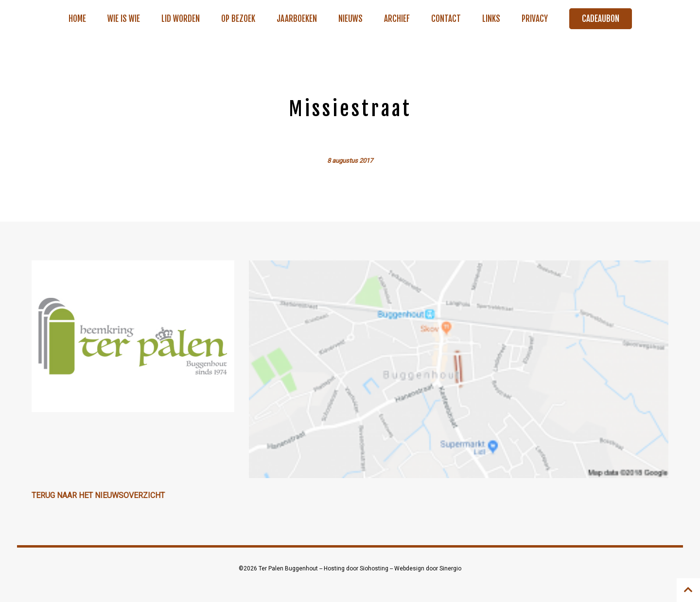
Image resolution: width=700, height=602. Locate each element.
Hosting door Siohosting (357, 568)
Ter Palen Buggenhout (289, 568)
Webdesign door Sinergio (428, 568)
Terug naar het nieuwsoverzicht (98, 495)
